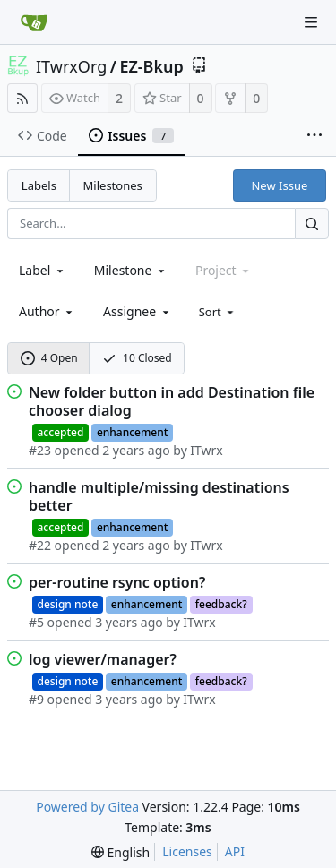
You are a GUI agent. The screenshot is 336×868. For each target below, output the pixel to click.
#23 (40, 450)
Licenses (187, 851)
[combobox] (43, 270)
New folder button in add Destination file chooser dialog (172, 401)
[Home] (34, 22)
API (235, 851)
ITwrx (206, 450)
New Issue (279, 185)
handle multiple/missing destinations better (159, 496)
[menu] (218, 312)
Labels (39, 185)
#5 (36, 622)
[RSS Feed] (22, 98)
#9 (36, 699)
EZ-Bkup (151, 66)
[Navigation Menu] (311, 22)
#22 (40, 545)
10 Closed (137, 358)
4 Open (49, 358)
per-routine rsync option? (117, 582)
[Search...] (312, 223)
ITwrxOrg (71, 66)
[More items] (314, 136)
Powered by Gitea (87, 807)
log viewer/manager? (103, 659)
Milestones (113, 185)
